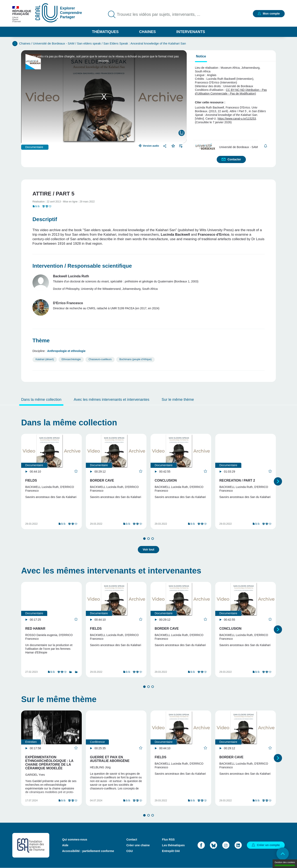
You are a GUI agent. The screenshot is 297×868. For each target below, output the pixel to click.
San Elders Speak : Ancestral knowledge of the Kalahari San (145, 43)
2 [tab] (148, 539)
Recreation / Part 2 (237, 480)
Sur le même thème (178, 400)
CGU (130, 851)
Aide (65, 845)
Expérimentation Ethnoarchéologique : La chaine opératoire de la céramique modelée (49, 763)
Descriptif (45, 219)
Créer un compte (268, 845)
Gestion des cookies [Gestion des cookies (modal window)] (285, 864)
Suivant (278, 481)
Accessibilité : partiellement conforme (88, 851)
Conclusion (166, 480)
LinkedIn (238, 845)
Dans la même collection (41, 400)
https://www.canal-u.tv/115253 (237, 119)
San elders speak (89, 43)
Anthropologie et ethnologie (66, 351)
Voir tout (149, 549)
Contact (132, 839)
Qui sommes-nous (75, 839)
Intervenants (191, 32)
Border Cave (102, 480)
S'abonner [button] (265, 146)
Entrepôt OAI (171, 851)
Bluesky (214, 845)
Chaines (147, 32)
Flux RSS (168, 839)
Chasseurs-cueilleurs (100, 359)
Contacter (234, 159)
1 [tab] (144, 539)
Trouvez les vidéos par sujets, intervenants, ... (159, 14)
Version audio (151, 146)
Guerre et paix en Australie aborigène (110, 759)
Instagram (226, 845)
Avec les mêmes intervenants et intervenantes (112, 400)
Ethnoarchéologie (71, 359)
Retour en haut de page (283, 854)
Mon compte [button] (271, 14)
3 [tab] (153, 539)
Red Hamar (35, 629)
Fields (31, 480)
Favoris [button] (173, 145)
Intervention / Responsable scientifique (82, 266)
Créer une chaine (138, 845)
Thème (41, 340)
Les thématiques (173, 845)
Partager (165, 146)
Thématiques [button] (105, 32)
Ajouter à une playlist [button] (181, 146)
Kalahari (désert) (45, 359)
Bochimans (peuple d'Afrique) (135, 359)
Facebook (201, 845)
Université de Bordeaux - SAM (54, 43)
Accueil (15, 44)
